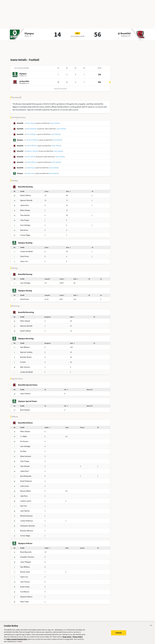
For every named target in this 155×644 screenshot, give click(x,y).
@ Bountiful (124, 34)
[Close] (151, 627)
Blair (23, 449)
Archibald (26, 250)
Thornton (27, 555)
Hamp (25, 585)
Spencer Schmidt (32, 149)
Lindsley (26, 350)
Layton (26, 499)
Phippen (26, 560)
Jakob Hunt (30, 166)
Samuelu (28, 524)
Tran (24, 504)
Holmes (25, 392)
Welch (25, 489)
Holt (23, 360)
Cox (24, 259)
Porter (25, 255)
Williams (25, 345)
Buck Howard (57, 138)
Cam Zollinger (31, 132)
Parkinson (27, 519)
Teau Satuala (31, 121)
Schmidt (26, 198)
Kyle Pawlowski (31, 127)
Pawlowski (26, 474)
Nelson (26, 595)
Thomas (25, 580)
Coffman (26, 194)
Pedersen (26, 479)
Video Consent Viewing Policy (17, 641)
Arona (24, 228)
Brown (26, 355)
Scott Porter (30, 171)
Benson (25, 590)
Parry (24, 494)
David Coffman (31, 144)
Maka (23, 435)
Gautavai (26, 454)
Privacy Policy (78, 638)
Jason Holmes (55, 121)
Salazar (25, 208)
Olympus (29, 34)
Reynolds (26, 550)
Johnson (25, 365)
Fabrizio (25, 509)
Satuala (25, 213)
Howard (25, 408)
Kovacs (24, 439)
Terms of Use (67, 638)
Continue (119, 634)
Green (25, 570)
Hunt (24, 203)
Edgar (25, 233)
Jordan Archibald (32, 138)
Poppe (25, 218)
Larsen (25, 484)
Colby (24, 600)
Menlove (27, 529)
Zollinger (25, 223)
